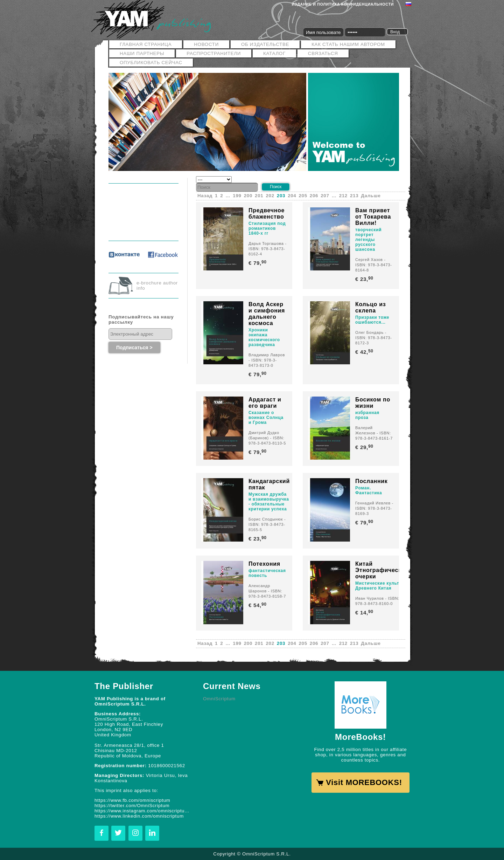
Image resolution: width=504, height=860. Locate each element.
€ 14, (365, 613)
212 (343, 196)
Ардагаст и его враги (265, 403)
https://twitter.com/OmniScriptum (132, 806)
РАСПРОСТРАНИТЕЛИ (214, 53)
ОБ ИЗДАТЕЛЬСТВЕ (265, 44)
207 (325, 196)
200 (248, 196)
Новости (206, 44)
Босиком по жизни (373, 403)
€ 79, (258, 263)
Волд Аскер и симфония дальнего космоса (267, 314)
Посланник (372, 481)
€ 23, (365, 279)
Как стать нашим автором (348, 44)
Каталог (274, 53)
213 (354, 196)
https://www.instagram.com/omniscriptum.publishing (143, 811)
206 (314, 196)
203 (281, 196)
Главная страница (146, 44)
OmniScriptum (219, 699)
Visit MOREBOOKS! (364, 782)
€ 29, (365, 447)
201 (259, 196)
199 (237, 196)
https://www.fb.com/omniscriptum (132, 800)
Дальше (371, 196)
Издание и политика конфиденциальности (343, 4)
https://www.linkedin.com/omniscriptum (139, 816)
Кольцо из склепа (370, 307)
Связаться (323, 53)
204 (292, 196)
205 (303, 196)
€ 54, (258, 605)
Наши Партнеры (142, 53)
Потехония (264, 564)
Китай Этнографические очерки (382, 570)
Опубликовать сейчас (151, 63)
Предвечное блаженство (267, 214)
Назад (205, 196)
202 (270, 196)
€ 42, (365, 352)
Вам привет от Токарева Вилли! (373, 217)
